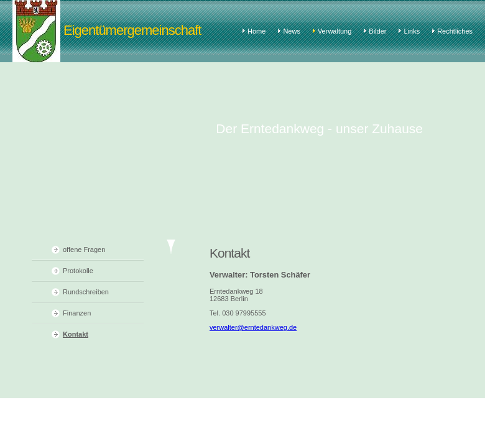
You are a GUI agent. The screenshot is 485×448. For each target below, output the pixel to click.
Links (412, 31)
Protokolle (78, 271)
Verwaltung (335, 31)
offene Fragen (84, 250)
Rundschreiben (86, 292)
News (292, 31)
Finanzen (77, 313)
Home (256, 31)
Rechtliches (455, 31)
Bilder (377, 31)
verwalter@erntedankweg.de (253, 327)
